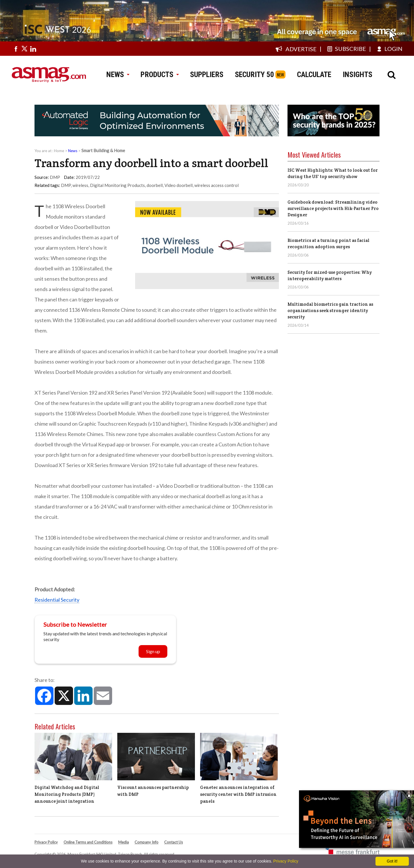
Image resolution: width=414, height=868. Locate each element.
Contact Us (174, 842)
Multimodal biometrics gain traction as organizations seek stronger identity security (330, 310)
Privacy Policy (46, 842)
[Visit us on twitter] (24, 49)
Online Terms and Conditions (88, 842)
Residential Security (57, 600)
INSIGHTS (358, 74)
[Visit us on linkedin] (33, 49)
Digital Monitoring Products (117, 185)
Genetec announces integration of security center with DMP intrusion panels (238, 794)
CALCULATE (314, 74)
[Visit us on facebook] (16, 49)
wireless (80, 185)
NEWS (118, 74)
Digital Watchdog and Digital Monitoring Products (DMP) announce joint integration (67, 794)
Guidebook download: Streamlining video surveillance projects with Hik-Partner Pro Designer (333, 208)
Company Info (146, 842)
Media (123, 842)
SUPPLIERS (207, 74)
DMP (66, 185)
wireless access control (216, 185)
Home (59, 151)
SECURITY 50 (254, 74)
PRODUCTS (160, 74)
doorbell (155, 185)
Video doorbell (179, 185)
